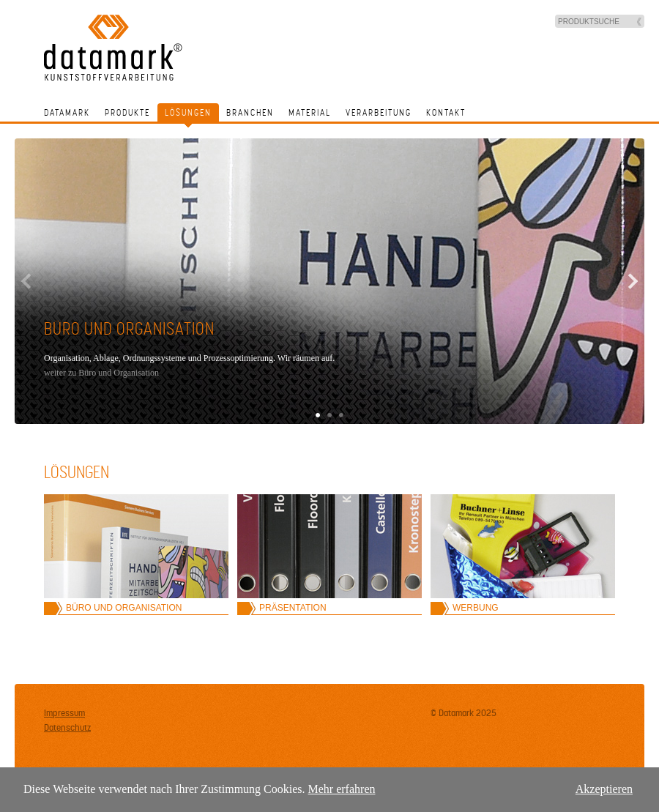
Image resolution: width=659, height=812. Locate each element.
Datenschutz (67, 728)
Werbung (476, 608)
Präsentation (293, 608)
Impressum (64, 713)
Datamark (67, 112)
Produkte (127, 112)
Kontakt (446, 112)
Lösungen (188, 112)
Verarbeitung (379, 112)
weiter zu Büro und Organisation (101, 373)
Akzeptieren (604, 789)
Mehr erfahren (342, 789)
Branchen (250, 112)
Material (310, 112)
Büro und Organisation (124, 608)
